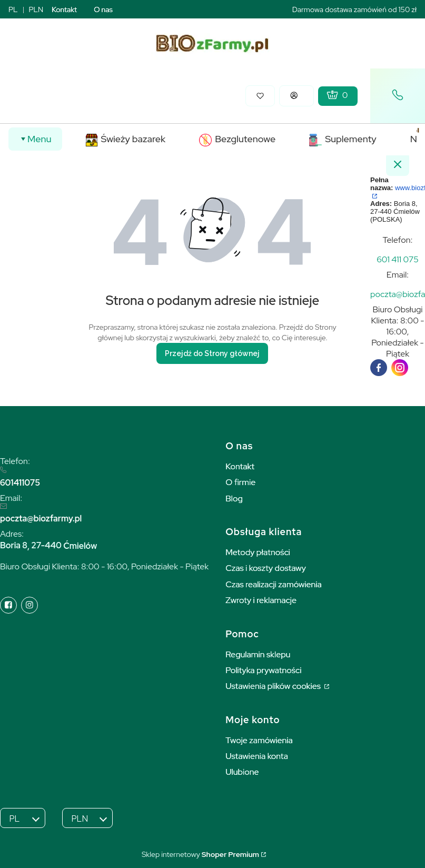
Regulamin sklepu (258, 654)
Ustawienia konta (257, 756)
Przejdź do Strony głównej (212, 353)
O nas (103, 9)
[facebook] (379, 368)
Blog (234, 499)
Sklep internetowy (200, 854)
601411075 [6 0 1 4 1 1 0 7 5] (20, 483)
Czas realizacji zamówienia (273, 584)
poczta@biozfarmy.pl (41, 519)
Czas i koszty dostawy (266, 568)
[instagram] (400, 368)
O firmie (240, 482)
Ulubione (242, 772)
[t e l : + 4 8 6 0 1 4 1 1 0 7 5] (398, 259)
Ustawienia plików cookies (274, 686)
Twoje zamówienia (259, 740)
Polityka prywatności (263, 670)
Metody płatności (258, 552)
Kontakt (64, 9)
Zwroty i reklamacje (261, 600)
